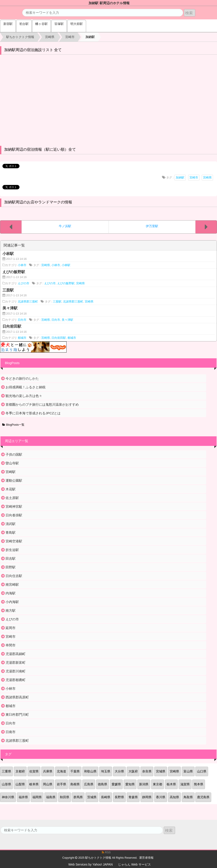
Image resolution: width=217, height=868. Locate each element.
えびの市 (24, 283)
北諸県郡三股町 (28, 302)
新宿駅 (8, 24)
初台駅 (24, 24)
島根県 (75, 784)
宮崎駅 (11, 472)
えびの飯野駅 (66, 283)
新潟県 (144, 784)
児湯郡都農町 (16, 680)
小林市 (22, 265)
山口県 (202, 771)
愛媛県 (116, 784)
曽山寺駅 (12, 463)
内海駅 (11, 593)
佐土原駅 (12, 498)
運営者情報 (146, 858)
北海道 (61, 771)
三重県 (6, 771)
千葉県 (75, 771)
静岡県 (147, 797)
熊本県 (199, 784)
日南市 (11, 732)
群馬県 (78, 797)
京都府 (20, 771)
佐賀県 (34, 771)
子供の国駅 (14, 454)
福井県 (23, 797)
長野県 (119, 797)
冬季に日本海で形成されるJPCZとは (33, 413)
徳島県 (103, 784)
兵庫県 (48, 771)
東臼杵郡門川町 (17, 715)
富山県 (188, 771)
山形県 (6, 784)
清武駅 (11, 524)
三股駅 (57, 302)
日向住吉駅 (14, 576)
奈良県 (147, 771)
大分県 (119, 771)
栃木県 (171, 784)
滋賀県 (185, 784)
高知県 (174, 797)
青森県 (133, 797)
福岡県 (37, 797)
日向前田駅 (59, 338)
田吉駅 (11, 558)
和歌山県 (90, 771)
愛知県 (130, 784)
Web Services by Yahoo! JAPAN (91, 864)
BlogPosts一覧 (13, 425)
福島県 (51, 797)
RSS (106, 852)
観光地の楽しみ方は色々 (24, 396)
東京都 (158, 784)
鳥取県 (188, 797)
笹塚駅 (59, 24)
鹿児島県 (203, 797)
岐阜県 (34, 784)
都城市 (22, 338)
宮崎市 (194, 178)
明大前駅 (77, 24)
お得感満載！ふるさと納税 (26, 387)
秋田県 (65, 797)
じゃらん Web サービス (134, 864)
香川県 (161, 797)
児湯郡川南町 (16, 671)
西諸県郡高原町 (17, 697)
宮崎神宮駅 (14, 506)
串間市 (11, 645)
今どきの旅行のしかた (22, 378)
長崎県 (106, 797)
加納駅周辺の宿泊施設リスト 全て (33, 50)
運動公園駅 (14, 480)
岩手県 (61, 784)
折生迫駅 (12, 550)
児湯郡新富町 (16, 663)
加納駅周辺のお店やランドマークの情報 (38, 202)
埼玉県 (106, 771)
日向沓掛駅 (14, 515)
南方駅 (11, 610)
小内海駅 (12, 602)
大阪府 (133, 771)
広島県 (89, 784)
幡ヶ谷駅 (41, 24)
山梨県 (20, 784)
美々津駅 (67, 320)
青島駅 (11, 532)
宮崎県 (207, 178)
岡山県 (48, 784)
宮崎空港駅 (14, 541)
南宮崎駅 (12, 584)
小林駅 (66, 265)
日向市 (22, 320)
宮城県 (161, 771)
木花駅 (11, 489)
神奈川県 (8, 797)
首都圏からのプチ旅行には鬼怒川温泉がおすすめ (42, 404)
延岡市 (11, 628)
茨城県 (92, 797)
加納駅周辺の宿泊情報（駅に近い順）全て (40, 149)
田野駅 (11, 567)
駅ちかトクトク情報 (98, 858)
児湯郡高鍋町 (16, 654)
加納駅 (180, 178)
